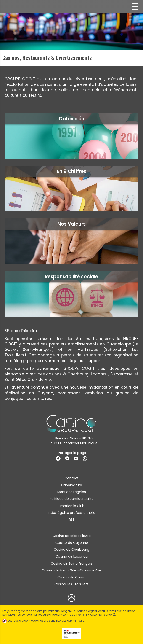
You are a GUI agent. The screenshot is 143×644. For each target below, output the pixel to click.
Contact (72, 478)
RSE (72, 520)
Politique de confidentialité (72, 499)
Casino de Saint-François (72, 563)
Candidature (71, 485)
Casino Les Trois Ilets (71, 584)
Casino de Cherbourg (71, 550)
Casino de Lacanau (72, 556)
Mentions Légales (72, 492)
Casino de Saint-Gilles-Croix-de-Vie (71, 570)
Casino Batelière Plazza (72, 536)
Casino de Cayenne (72, 543)
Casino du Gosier (71, 577)
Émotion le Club (72, 506)
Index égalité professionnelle (72, 513)
